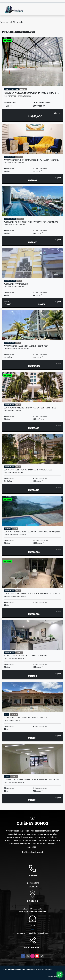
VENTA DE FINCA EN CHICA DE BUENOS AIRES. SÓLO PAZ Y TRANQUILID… (32, 532)
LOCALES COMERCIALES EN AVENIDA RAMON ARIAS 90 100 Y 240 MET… (32, 780)
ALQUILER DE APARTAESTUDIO (16, 284)
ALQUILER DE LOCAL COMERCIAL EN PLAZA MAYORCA (25, 718)
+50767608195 (32, 883)
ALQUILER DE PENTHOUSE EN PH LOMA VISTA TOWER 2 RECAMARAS (31, 222)
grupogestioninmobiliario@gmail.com (32, 933)
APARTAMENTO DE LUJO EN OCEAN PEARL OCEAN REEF (26, 346)
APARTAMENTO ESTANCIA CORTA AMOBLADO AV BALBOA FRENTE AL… (32, 160)
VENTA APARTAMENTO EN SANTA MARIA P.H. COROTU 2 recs (28, 470)
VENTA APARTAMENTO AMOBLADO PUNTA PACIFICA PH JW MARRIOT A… (32, 594)
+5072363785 (32, 887)
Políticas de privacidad (33, 852)
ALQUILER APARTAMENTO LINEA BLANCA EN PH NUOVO (26, 656)
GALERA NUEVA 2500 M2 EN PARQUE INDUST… (32, 93)
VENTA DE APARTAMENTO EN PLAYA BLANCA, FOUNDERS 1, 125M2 (30, 408)
